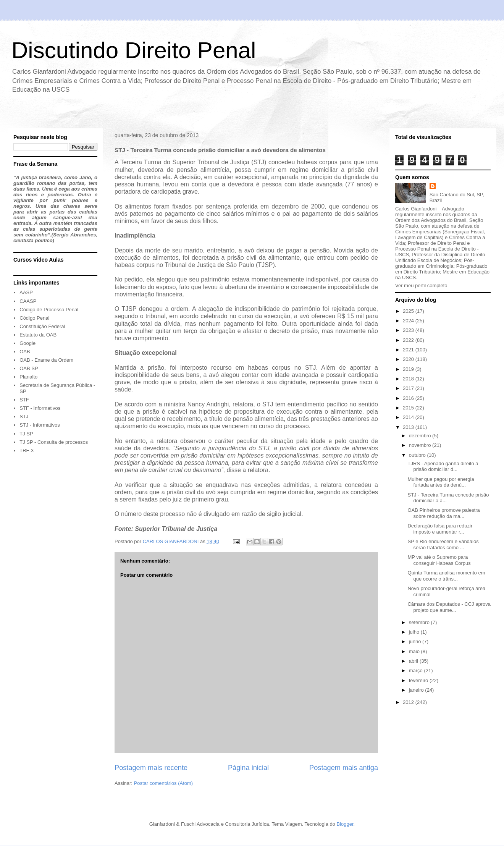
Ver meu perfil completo (421, 286)
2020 (409, 359)
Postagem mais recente (151, 768)
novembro (421, 445)
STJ (24, 417)
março (417, 670)
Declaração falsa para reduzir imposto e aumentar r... (440, 529)
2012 (409, 702)
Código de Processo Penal (49, 310)
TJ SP (26, 434)
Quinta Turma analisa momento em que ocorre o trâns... (446, 576)
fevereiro (419, 680)
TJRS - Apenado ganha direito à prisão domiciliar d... (443, 467)
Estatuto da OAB (38, 335)
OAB (25, 352)
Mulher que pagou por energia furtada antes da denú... (441, 482)
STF (24, 400)
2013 (409, 427)
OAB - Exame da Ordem (46, 360)
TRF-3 (27, 450)
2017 (409, 388)
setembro (420, 622)
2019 (409, 369)
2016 (409, 398)
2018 (409, 379)
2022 (409, 340)
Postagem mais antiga (344, 768)
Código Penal (34, 318)
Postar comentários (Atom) (164, 783)
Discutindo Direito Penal (134, 50)
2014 (409, 417)
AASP (26, 292)
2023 (409, 330)
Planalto (28, 377)
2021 (409, 350)
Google (27, 343)
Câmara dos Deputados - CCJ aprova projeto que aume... (449, 607)
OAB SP (29, 368)
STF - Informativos (40, 408)
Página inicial (248, 768)
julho (415, 632)
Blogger (345, 824)
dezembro (421, 436)
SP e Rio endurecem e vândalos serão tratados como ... (443, 544)
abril (414, 661)
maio (415, 651)
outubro (418, 455)
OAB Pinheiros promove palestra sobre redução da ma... (443, 513)
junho (416, 641)
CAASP (28, 301)
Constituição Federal (42, 326)
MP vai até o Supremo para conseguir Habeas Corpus (439, 560)
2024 (409, 321)
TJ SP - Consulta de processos (54, 442)
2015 (409, 408)
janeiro (417, 690)
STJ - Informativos (40, 425)
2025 (409, 311)
